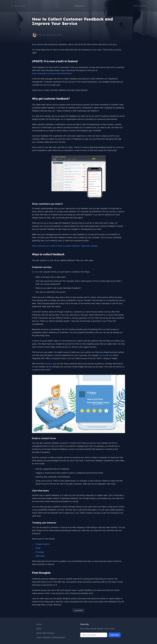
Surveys (35, 272)
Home (39, 624)
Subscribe (115, 635)
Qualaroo (48, 364)
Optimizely (40, 556)
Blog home (79, 6)
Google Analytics (43, 544)
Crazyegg (40, 552)
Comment (78, 610)
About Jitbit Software (45, 633)
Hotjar (38, 548)
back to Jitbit (18, 6)
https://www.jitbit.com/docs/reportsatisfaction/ (52, 73)
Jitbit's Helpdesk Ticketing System (51, 637)
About (39, 629)
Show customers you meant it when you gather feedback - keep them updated (65, 246)
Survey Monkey (106, 355)
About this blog (140, 6)
